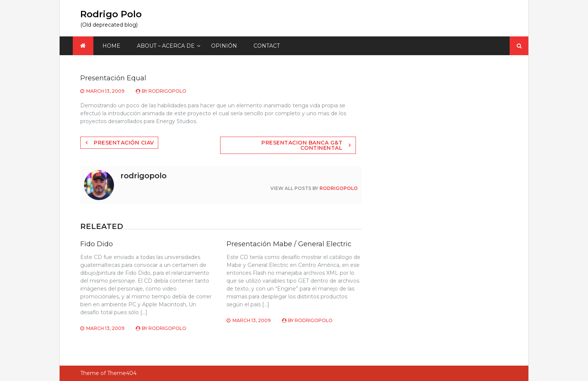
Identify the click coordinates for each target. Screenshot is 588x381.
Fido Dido (97, 244)
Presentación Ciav (124, 143)
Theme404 (122, 373)
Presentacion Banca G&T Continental (302, 145)
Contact (267, 46)
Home (111, 46)
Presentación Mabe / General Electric (289, 244)
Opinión (224, 46)
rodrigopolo (167, 91)
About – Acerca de (166, 46)
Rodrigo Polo (111, 14)
